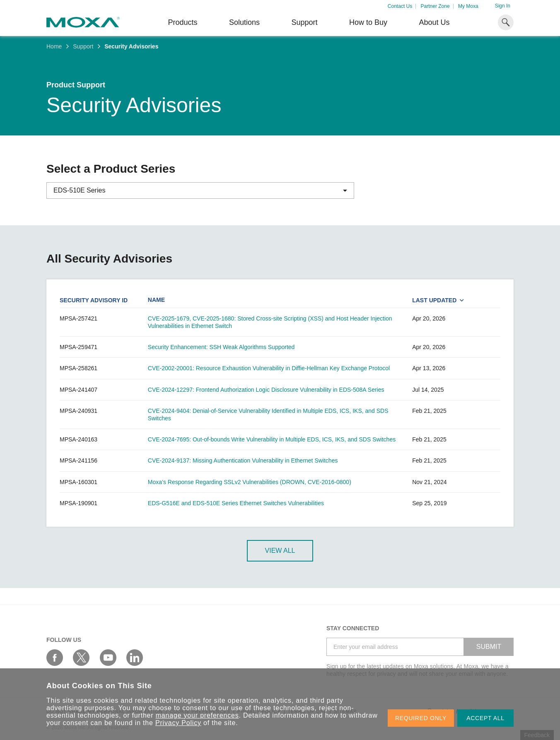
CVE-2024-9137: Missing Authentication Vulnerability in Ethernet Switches (243, 460)
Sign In (503, 6)
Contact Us (400, 6)
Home (54, 46)
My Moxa (468, 6)
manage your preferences (197, 715)
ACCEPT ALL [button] (485, 718)
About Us (434, 22)
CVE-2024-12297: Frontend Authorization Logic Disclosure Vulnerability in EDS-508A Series (266, 390)
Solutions (244, 22)
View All (280, 551)
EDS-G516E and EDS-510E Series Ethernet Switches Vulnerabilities (236, 503)
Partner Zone (435, 6)
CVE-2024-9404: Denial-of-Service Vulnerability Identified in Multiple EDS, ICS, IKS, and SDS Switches (268, 415)
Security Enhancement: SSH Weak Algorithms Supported (221, 347)
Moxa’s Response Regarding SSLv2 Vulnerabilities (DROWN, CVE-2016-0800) (250, 482)
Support (304, 22)
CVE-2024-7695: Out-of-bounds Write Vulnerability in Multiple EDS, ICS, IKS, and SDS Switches (272, 439)
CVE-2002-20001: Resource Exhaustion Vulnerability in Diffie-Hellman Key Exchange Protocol (269, 368)
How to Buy (368, 22)
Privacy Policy (178, 723)
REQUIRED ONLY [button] (421, 718)
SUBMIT (489, 647)
